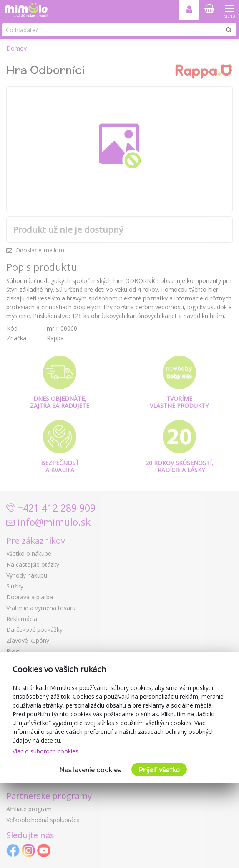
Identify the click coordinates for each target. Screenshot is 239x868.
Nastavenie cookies (90, 770)
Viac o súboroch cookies (45, 751)
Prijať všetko (159, 770)
